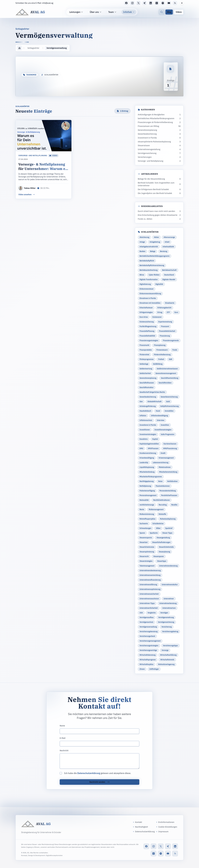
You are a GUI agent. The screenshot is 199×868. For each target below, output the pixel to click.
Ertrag (160, 312)
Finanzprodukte (146, 350)
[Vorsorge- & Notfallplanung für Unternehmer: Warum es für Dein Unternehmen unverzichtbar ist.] (44, 159)
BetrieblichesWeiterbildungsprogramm (155, 256)
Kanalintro (144, 439)
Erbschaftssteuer (146, 308)
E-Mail (63, 738)
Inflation (143, 416)
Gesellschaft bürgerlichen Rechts (152, 392)
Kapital (155, 439)
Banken (142, 251)
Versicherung (167, 627)
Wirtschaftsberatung (148, 655)
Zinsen (142, 669)
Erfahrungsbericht (164, 308)
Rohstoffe (162, 514)
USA (141, 613)
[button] (182, 3)
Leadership (144, 463)
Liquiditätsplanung (147, 467)
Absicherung (144, 237)
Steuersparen (159, 556)
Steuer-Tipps (167, 533)
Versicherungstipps (170, 646)
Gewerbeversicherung (169, 397)
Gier (141, 401)
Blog (169, 12)
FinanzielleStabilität (147, 336)
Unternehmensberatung (168, 566)
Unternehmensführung (148, 585)
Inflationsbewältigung (159, 416)
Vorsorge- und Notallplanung (33, 156)
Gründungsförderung (148, 406)
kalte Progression (168, 434)
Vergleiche (152, 613)
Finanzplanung (160, 345)
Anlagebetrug (155, 242)
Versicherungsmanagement (150, 641)
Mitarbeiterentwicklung (168, 472)
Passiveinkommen (163, 486)
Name (62, 726)
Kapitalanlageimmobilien (149, 444)
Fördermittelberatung (162, 355)
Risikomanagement (156, 509)
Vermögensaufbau (147, 617)
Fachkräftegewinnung (148, 326)
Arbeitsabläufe (168, 247)
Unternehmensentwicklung (150, 575)
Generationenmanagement (166, 373)
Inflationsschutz (146, 420)
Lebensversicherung (161, 463)
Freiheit (161, 359)
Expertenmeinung (165, 322)
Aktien (156, 237)
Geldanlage (144, 364)
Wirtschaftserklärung (168, 655)
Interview (161, 420)
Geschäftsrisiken (165, 383)
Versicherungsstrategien (149, 646)
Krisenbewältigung (147, 458)
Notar (160, 481)
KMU (141, 448)
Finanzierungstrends (171, 340)
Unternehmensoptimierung (150, 589)
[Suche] (162, 12)
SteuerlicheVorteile (166, 547)
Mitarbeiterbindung (147, 472)
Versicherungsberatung (149, 631)
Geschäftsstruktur (147, 387)
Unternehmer (169, 599)
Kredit (163, 453)
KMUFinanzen (153, 448)
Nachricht (64, 751)
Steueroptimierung (147, 552)
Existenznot (157, 317)
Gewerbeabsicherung (148, 397)
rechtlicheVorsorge (147, 505)
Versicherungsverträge (148, 650)
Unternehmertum (169, 608)
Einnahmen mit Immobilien (150, 303)
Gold (168, 401)
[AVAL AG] (30, 12)
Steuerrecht (144, 556)
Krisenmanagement (166, 458)
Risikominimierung (147, 514)
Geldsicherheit (145, 373)
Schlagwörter (33, 48)
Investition (165, 425)
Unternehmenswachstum (149, 599)
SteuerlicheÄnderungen (161, 542)
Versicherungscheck (147, 636)
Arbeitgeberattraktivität (149, 247)
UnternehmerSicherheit (149, 608)
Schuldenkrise (158, 524)
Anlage (142, 242)
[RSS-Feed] (175, 3)
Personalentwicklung (168, 491)
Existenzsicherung (147, 322)
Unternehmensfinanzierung (150, 580)
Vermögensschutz (146, 622)
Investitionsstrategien (163, 430)
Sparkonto (154, 533)
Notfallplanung (145, 486)
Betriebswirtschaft (169, 270)
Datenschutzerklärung (89, 773)
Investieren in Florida (148, 425)
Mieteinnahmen (165, 467)
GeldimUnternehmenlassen (167, 369)
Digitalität (159, 284)
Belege (153, 251)
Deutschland (169, 275)
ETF (168, 312)
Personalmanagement (148, 495)
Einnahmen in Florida (148, 298)
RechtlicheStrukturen (161, 500)
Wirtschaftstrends (167, 660)
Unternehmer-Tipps (147, 603)
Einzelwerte (170, 303)
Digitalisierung (145, 284)
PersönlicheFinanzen (169, 495)
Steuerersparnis (146, 538)
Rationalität (144, 500)
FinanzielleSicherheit (167, 331)
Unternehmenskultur (170, 585)
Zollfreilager (154, 669)
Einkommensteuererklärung (150, 294)
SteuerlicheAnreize (147, 547)
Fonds (175, 350)
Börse (142, 275)
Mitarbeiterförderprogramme (151, 477)
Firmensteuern (162, 350)
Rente (142, 509)
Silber (158, 528)
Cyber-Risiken (154, 275)
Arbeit (167, 242)
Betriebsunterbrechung (148, 270)
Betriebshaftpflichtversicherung (152, 265)
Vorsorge (165, 650)
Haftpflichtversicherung (169, 406)
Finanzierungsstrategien (149, 340)
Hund (158, 411)
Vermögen (164, 613)
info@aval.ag (48, 3)
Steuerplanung (164, 552)
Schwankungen (145, 528)
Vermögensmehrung (166, 617)
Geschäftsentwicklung (170, 378)
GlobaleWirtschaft (154, 401)
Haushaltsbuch (145, 411)
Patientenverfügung (147, 491)
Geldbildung (158, 364)
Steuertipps (162, 561)
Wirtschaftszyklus (146, 664)
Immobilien (169, 411)
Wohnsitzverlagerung (166, 664)
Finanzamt (165, 326)
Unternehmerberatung (168, 603)
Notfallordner (173, 481)
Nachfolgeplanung (147, 481)
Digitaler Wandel (169, 279)
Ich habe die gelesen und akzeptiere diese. (98, 773)
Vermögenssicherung (166, 622)
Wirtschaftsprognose (148, 660)
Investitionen (145, 430)
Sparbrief (169, 528)
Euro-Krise (144, 317)
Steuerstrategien (146, 561)
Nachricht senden (99, 782)
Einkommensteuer (147, 289)
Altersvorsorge (169, 237)
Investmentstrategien (148, 434)
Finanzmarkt (144, 345)
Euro (176, 312)
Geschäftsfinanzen (147, 383)
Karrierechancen (170, 444)
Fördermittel (144, 355)
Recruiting (163, 505)
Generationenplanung (148, 378)
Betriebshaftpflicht (147, 261)
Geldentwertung (146, 369)
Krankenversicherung (148, 453)
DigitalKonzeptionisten (54, 855)
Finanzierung (165, 336)
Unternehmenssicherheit (149, 594)
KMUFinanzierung (170, 448)
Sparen (142, 533)
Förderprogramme (147, 359)
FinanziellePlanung (147, 331)
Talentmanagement (147, 566)
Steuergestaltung (163, 538)
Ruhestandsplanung (168, 519)
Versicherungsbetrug (170, 631)
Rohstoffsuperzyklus (147, 519)
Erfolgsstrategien (146, 312)
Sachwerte (144, 524)
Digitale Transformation (149, 279)
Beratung (164, 251)
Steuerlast (144, 542)
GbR (171, 359)
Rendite (174, 505)
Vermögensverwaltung (148, 627)
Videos (179, 12)
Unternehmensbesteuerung (150, 570)
